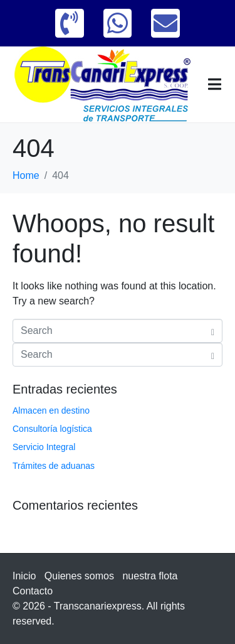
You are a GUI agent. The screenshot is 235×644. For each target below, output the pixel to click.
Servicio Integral (44, 447)
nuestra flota (150, 576)
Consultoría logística (52, 429)
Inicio (24, 576)
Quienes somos (79, 576)
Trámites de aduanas (54, 466)
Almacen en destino (51, 411)
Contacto (33, 591)
